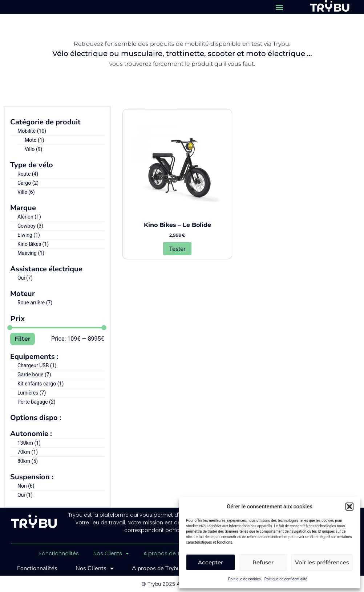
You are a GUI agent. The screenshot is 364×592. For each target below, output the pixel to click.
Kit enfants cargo (41, 384)
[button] (349, 507)
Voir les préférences (322, 562)
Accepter (211, 562)
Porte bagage (37, 402)
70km (28, 452)
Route (28, 174)
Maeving (31, 253)
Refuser (263, 562)
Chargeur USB (37, 365)
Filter (23, 339)
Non (26, 486)
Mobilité (32, 131)
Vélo (33, 149)
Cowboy (30, 226)
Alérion (29, 217)
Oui (25, 278)
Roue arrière (35, 303)
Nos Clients (111, 554)
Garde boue (34, 375)
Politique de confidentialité (286, 579)
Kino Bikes (33, 244)
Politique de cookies (244, 579)
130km (29, 443)
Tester (177, 249)
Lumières (32, 393)
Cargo (28, 183)
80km (28, 461)
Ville (26, 192)
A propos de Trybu (171, 554)
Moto (35, 140)
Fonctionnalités (59, 553)
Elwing (29, 235)
